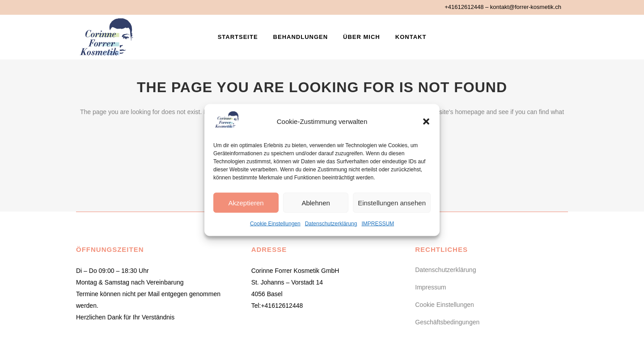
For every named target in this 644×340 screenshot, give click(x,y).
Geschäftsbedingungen (447, 322)
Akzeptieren (246, 202)
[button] (426, 122)
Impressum (430, 287)
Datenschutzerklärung (331, 224)
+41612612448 (464, 7)
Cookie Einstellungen (275, 224)
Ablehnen (316, 202)
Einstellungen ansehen (392, 202)
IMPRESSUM (378, 224)
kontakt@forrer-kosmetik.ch (526, 7)
